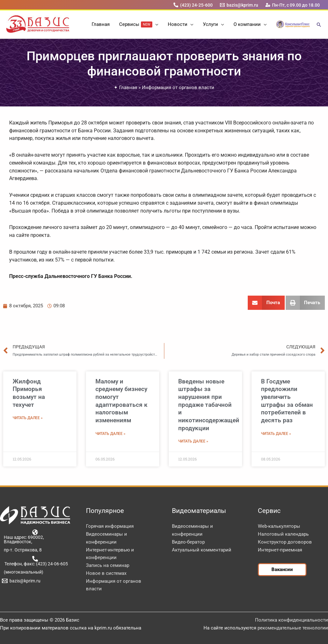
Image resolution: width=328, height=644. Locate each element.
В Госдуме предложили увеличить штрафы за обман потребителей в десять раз (287, 401)
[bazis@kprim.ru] (239, 5)
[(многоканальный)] (22, 572)
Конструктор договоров (285, 542)
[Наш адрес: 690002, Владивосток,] (35, 537)
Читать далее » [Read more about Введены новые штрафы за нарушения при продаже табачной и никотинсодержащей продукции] (193, 441)
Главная (128, 87)
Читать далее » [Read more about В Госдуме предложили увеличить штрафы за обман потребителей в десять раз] (276, 434)
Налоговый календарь (283, 534)
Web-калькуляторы (279, 526)
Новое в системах (106, 573)
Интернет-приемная (280, 550)
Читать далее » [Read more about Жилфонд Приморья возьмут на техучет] (28, 418)
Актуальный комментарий (202, 550)
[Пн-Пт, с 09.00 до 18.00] (293, 5)
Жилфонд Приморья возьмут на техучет (29, 393)
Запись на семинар (108, 565)
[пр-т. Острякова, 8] (22, 550)
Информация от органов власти (178, 87)
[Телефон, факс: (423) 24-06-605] (35, 561)
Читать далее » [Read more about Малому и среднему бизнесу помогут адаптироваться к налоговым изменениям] (110, 434)
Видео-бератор (188, 542)
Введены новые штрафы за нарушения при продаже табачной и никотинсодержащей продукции (209, 405)
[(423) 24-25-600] (193, 5)
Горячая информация (110, 526)
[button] (155, 24)
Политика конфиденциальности (292, 620)
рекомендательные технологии (293, 628)
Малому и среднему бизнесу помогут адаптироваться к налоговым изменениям (121, 401)
